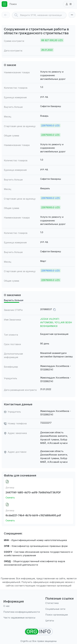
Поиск (13, 4)
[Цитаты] (60, 621)
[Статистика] (60, 603)
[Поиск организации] (60, 615)
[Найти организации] (39, 632)
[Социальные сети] (60, 609)
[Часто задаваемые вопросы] (22, 618)
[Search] (43, 15)
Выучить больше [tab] (14, 300)
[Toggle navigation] (4, 4)
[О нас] (22, 606)
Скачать (10, 498)
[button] (69, 4)
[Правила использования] (22, 612)
